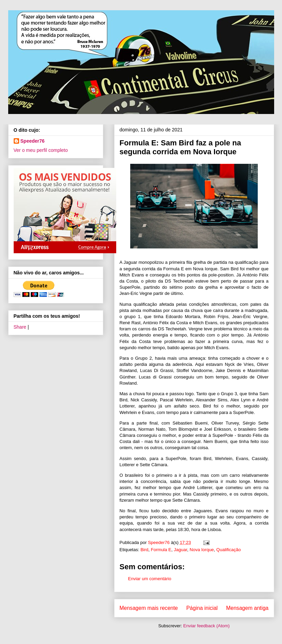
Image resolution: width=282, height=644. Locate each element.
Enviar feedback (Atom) (206, 626)
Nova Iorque (202, 550)
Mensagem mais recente (149, 608)
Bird (144, 550)
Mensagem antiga (247, 608)
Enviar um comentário (150, 579)
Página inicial (202, 608)
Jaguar (181, 550)
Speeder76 (33, 141)
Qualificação (229, 550)
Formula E (161, 550)
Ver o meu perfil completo (41, 150)
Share (20, 327)
